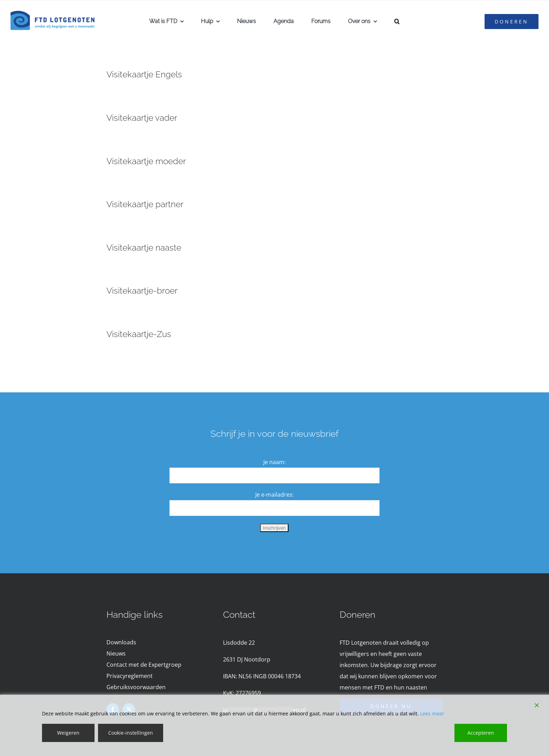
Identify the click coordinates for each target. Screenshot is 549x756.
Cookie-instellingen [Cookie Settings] (131, 733)
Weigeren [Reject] (68, 733)
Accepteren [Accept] (481, 733)
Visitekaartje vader (142, 118)
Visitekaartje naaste (144, 248)
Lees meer (432, 713)
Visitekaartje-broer (142, 291)
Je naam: (274, 462)
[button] (397, 21)
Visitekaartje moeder (146, 161)
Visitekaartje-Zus (139, 334)
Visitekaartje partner (145, 204)
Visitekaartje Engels (144, 74)
